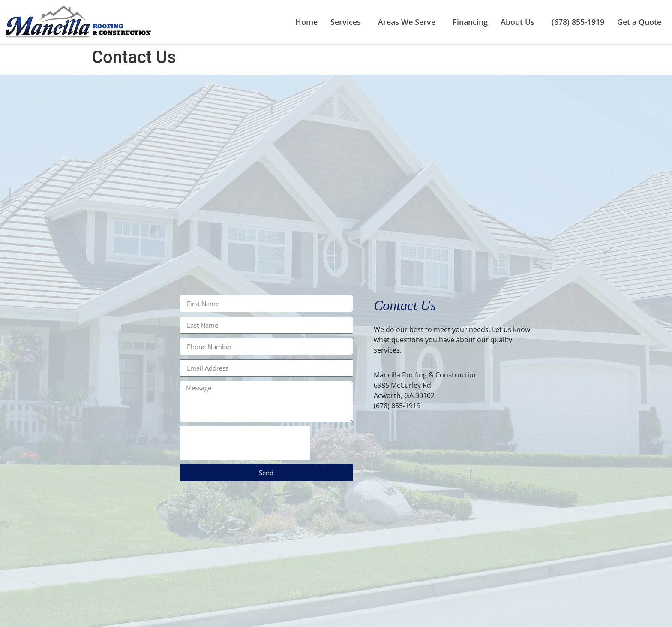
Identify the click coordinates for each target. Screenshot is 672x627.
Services (348, 22)
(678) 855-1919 (578, 22)
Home (306, 22)
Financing (470, 22)
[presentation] (245, 443)
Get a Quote (639, 22)
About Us (520, 22)
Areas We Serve (409, 22)
